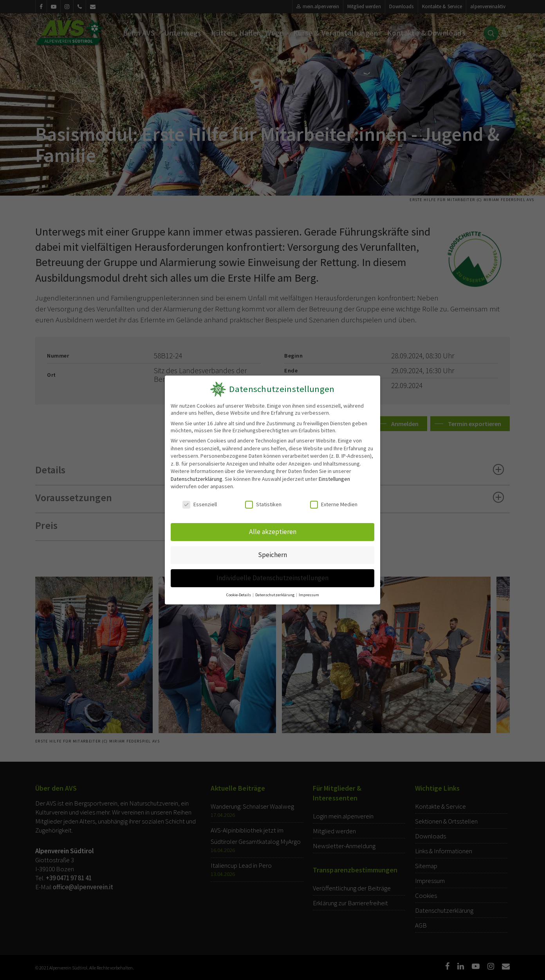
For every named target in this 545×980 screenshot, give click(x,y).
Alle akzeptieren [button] (273, 532)
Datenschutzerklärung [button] (275, 595)
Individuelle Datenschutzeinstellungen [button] (272, 578)
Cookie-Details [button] (239, 595)
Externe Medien (334, 504)
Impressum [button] (309, 595)
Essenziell (200, 504)
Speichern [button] (272, 555)
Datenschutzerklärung (197, 479)
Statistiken (263, 504)
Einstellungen (334, 479)
